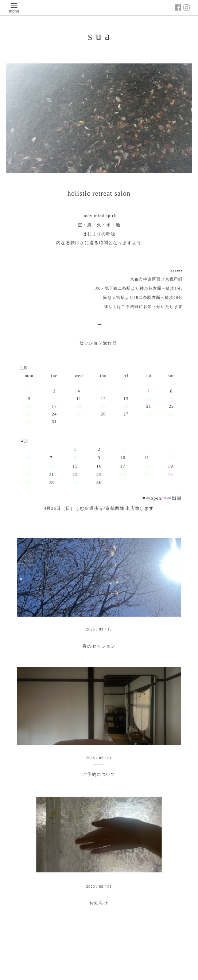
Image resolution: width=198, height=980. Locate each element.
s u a (99, 36)
